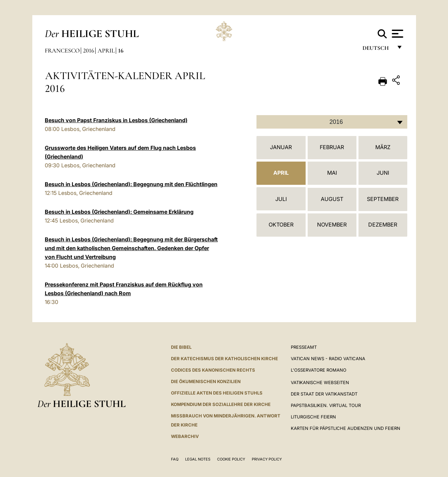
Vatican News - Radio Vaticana (328, 359)
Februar (332, 147)
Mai (332, 173)
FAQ (175, 459)
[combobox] (332, 122)
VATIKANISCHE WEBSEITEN (320, 382)
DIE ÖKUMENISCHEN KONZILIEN (206, 381)
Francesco (62, 50)
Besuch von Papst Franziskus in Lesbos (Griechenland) (116, 120)
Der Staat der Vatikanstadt (324, 394)
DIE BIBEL (181, 347)
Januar (281, 147)
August (332, 199)
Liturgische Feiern (313, 417)
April (106, 50)
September (383, 199)
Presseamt (304, 347)
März (383, 147)
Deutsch (377, 50)
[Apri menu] (397, 34)
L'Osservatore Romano (319, 370)
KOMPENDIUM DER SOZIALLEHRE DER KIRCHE (221, 404)
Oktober (281, 225)
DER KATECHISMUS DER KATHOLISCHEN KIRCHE (225, 359)
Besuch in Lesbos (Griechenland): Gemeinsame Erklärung (119, 212)
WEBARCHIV (185, 436)
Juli (281, 199)
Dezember (383, 225)
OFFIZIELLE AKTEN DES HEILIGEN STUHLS (217, 393)
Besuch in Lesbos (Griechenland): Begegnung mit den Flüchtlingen (131, 184)
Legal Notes (198, 459)
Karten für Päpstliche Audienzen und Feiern (346, 428)
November (332, 225)
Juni (383, 173)
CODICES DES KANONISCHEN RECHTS (213, 370)
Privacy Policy (267, 459)
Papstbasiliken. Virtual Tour (326, 405)
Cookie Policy (231, 459)
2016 (89, 50)
